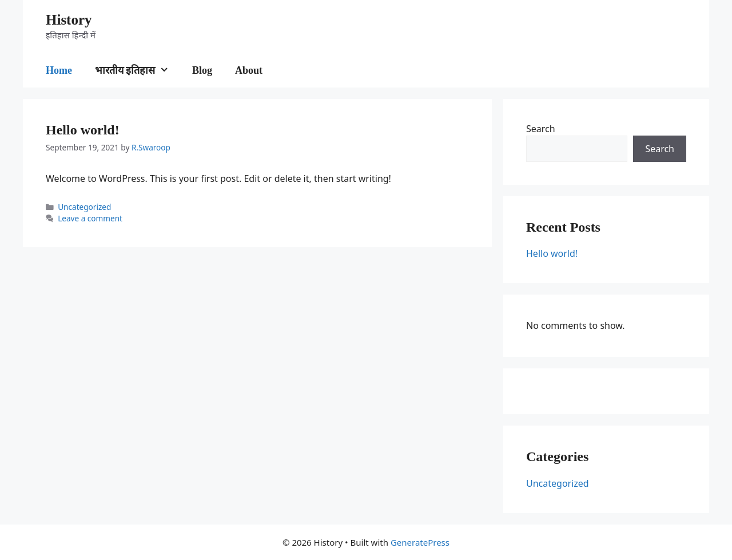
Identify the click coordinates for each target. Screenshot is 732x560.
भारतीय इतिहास (138, 70)
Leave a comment (90, 218)
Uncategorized (84, 207)
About (249, 70)
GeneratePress (420, 542)
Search (541, 129)
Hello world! (83, 130)
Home (59, 70)
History (69, 20)
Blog (202, 70)
